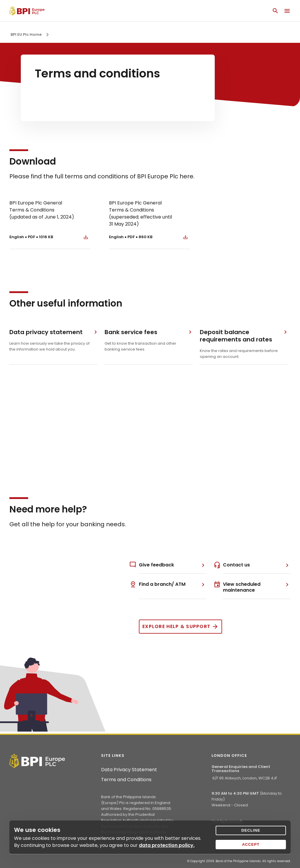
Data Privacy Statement (129, 770)
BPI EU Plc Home (26, 34)
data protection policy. (167, 845)
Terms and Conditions (126, 780)
